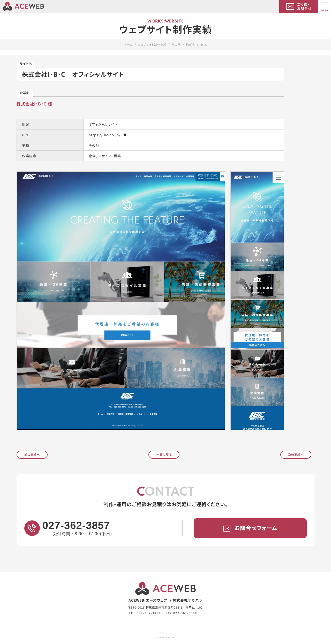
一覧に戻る (164, 454)
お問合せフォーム (250, 528)
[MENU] (325, 6)
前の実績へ (32, 454)
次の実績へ (296, 454)
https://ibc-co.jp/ (108, 135)
